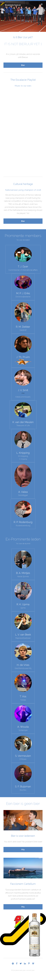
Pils (23, 850)
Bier (23, 65)
